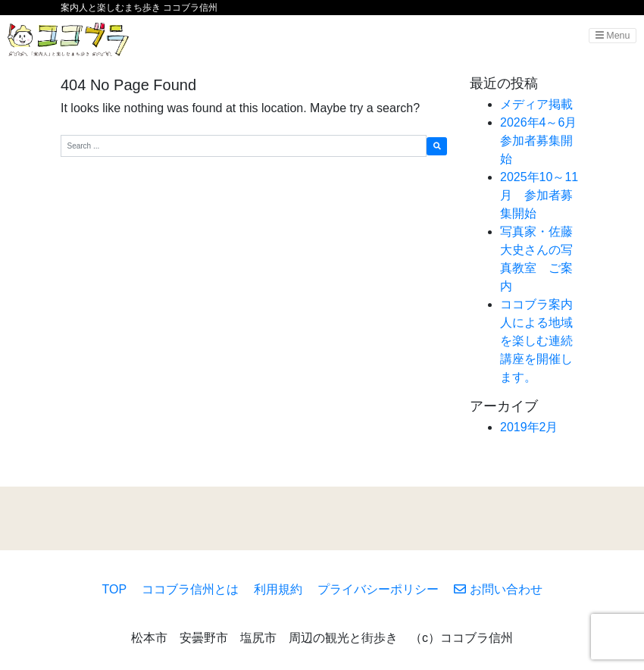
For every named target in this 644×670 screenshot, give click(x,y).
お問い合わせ (498, 589)
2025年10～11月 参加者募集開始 (539, 195)
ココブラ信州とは (190, 589)
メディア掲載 (536, 104)
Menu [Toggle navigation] (613, 36)
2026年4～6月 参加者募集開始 (544, 141)
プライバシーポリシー (378, 589)
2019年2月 (529, 427)
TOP (114, 589)
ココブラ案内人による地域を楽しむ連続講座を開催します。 (536, 341)
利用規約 (278, 589)
